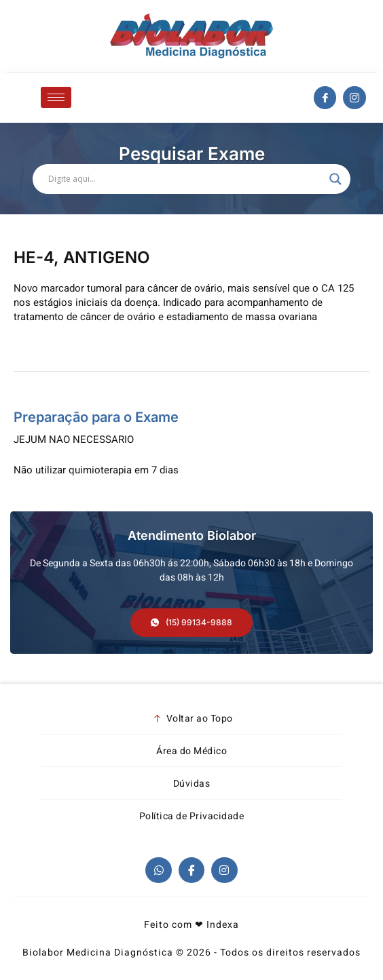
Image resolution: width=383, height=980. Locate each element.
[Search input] (185, 179)
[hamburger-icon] (56, 97)
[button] (191, 623)
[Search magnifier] (335, 179)
